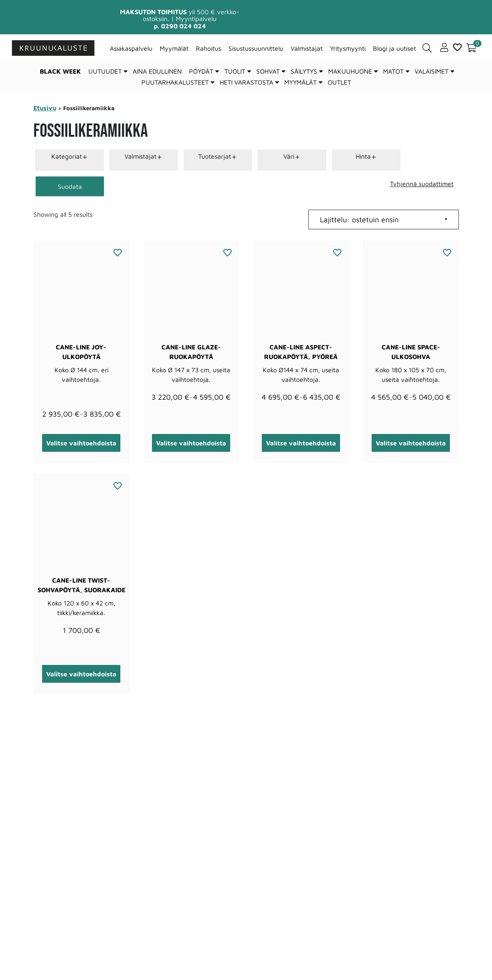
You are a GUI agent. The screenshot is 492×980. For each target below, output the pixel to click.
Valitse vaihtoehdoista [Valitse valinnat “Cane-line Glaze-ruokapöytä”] (191, 443)
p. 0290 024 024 (180, 26)
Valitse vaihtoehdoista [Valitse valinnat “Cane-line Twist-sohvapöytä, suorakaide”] (81, 674)
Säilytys (304, 71)
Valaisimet (432, 71)
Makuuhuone (350, 71)
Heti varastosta (246, 82)
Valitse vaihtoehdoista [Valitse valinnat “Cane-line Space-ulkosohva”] (411, 443)
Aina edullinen (157, 71)
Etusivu (45, 108)
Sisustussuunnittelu (256, 48)
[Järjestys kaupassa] (384, 220)
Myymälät (174, 48)
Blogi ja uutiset (395, 48)
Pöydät (201, 71)
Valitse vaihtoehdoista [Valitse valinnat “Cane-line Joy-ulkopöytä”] (81, 443)
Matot (393, 71)
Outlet (339, 82)
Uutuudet (105, 71)
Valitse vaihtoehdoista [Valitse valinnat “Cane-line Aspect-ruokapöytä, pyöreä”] (301, 443)
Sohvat (268, 71)
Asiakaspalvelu (131, 48)
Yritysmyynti (348, 48)
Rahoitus (208, 48)
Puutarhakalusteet (175, 82)
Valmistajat (307, 48)
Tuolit (235, 71)
